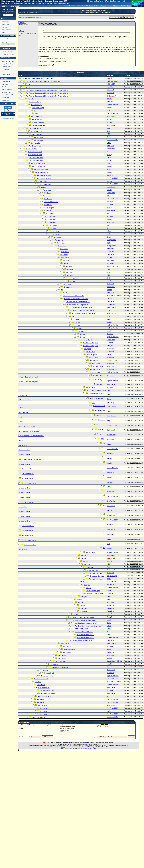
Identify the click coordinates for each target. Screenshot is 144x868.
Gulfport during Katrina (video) (32, 459)
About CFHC (6, 97)
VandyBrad (110, 146)
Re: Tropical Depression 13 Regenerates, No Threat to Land (47, 90)
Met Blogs (5, 27)
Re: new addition (24, 450)
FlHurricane (8, 9)
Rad (108, 632)
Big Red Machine (113, 105)
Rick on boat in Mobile (114, 296)
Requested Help (44, 688)
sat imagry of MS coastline (96, 391)
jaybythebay (111, 349)
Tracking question (38, 122)
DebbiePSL (111, 284)
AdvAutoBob (111, 515)
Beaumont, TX (112, 351)
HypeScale (4, 42)
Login (4, 6)
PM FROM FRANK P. (81, 629)
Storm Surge (32, 99)
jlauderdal (110, 387)
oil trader (110, 122)
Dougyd (109, 649)
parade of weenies (39, 125)
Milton (91, 6)
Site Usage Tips (7, 89)
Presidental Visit (32, 149)
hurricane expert (112, 81)
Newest (9, 52)
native (109, 157)
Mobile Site (6, 100)
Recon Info (5, 69)
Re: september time (96, 573)
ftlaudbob (110, 482)
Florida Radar (6, 75)
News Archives (7, 30)
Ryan (108, 110)
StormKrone (111, 252)
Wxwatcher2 (111, 473)
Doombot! (110, 334)
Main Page (5, 22)
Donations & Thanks (8, 54)
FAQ (97, 12)
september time (93, 570)
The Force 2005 (112, 113)
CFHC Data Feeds (8, 95)
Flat (132, 17)
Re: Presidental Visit (35, 152)
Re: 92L (38, 114)
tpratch (109, 128)
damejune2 (110, 346)
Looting (99, 385)
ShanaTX (110, 343)
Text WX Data (6, 92)
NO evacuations (61, 661)
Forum (4, 52)
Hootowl (109, 137)
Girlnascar (110, 263)
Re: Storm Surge (35, 102)
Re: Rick (66, 293)
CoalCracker (111, 555)
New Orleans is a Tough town (78, 305)
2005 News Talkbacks (35, 18)
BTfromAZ (110, 90)
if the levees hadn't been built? (73, 296)
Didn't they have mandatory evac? (85, 623)
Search (4, 32)
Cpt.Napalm (111, 534)
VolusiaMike (111, 149)
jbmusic (109, 658)
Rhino (109, 590)
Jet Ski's (38, 682)
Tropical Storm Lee (51, 202)
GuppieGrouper (112, 576)
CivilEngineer (111, 582)
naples (109, 711)
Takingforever (111, 240)
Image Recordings (8, 64)
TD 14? (29, 87)
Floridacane (111, 529)
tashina (109, 181)
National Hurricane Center (89, 748)
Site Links (5, 84)
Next (126, 17)
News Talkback (23, 18)
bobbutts (110, 102)
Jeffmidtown (111, 585)
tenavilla (109, 322)
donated (63, 747)
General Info (6, 81)
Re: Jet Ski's (41, 685)
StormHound (111, 287)
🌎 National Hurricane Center (8, 114)
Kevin (109, 272)
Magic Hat (110, 249)
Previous (113, 17)
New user (80, 12)
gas (73, 316)
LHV (108, 544)
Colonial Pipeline (70, 650)
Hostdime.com (87, 744)
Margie (109, 390)
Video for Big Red (87, 340)
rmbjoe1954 (111, 84)
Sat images (50, 208)
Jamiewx (110, 202)
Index (120, 17)
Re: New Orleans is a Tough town (81, 308)
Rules (102, 12)
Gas (93, 403)
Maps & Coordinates (8, 61)
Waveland (89, 567)
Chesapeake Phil (113, 266)
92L (29, 84)
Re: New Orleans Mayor (96, 594)
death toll (46, 670)
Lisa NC (109, 160)
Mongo (109, 269)
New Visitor (15, 6)
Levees (44, 187)
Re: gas (76, 319)
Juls (108, 696)
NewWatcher (111, 210)
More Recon (6, 72)
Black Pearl (111, 260)
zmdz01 (109, 99)
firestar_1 (22, 23)
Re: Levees (47, 190)
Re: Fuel (66, 261)
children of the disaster (60, 667)
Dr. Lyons (87, 349)
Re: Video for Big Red (90, 343)
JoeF (108, 196)
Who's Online (90, 12)
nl (107, 152)
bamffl (109, 319)
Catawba (110, 593)
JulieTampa (111, 602)
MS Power (83, 611)
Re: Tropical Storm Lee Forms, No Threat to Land (43, 81)
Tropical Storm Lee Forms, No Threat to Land (38, 78)
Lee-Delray (110, 281)
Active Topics (103, 10)
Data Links (5, 87)
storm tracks (43, 181)
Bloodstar (110, 87)
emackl (109, 108)
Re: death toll (49, 673)
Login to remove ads (8, 118)
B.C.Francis (111, 506)
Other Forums (86, 10)
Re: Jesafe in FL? (44, 697)
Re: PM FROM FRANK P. (84, 632)
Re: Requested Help (47, 691)
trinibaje (109, 290)
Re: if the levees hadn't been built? (76, 299)
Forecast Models (7, 67)
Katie (108, 131)
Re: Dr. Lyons (90, 352)
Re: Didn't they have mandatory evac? (88, 626)
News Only (5, 24)
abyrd (109, 228)
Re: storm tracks (46, 184)
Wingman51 (111, 384)
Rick (63, 290)
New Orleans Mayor (93, 591)
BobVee (109, 119)
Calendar (108, 12)
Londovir (110, 511)
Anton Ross (111, 187)
